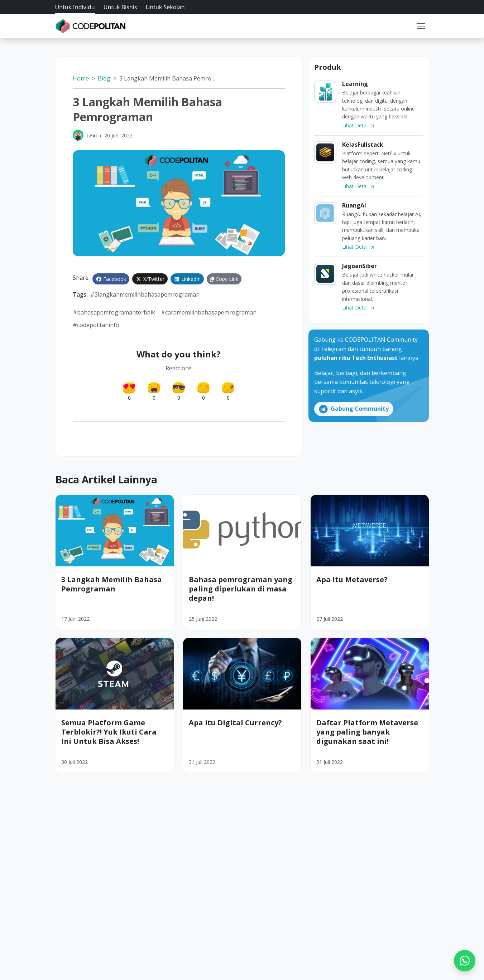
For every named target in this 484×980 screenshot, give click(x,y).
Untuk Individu (75, 7)
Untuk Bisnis (120, 7)
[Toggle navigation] (421, 26)
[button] (421, 26)
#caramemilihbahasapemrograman (209, 312)
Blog (104, 78)
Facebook (111, 279)
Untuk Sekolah (165, 7)
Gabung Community (354, 409)
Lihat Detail (359, 125)
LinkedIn (187, 279)
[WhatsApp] (465, 961)
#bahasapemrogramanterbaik (114, 312)
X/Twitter (150, 279)
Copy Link (224, 279)
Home (81, 78)
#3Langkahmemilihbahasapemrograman (145, 294)
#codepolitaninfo (96, 325)
